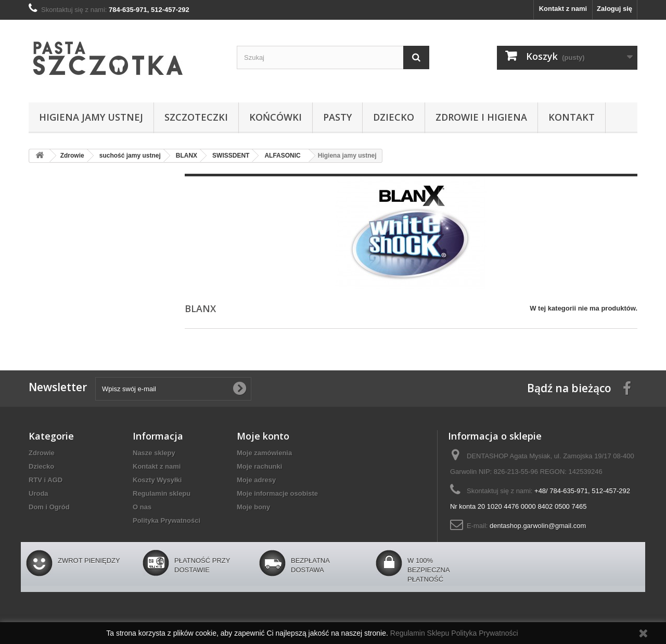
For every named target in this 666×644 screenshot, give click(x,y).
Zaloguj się (614, 9)
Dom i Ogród (49, 507)
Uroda (39, 493)
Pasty (337, 117)
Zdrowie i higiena (481, 117)
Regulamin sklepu (162, 493)
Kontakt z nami (563, 9)
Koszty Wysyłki (157, 480)
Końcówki (276, 117)
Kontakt (572, 117)
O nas (142, 507)
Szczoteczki (196, 117)
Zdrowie (42, 453)
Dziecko (394, 117)
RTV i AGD (46, 480)
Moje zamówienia (264, 453)
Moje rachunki (259, 466)
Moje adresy (256, 480)
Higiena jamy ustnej (91, 117)
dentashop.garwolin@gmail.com (538, 526)
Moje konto (263, 436)
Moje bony (253, 507)
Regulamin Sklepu (421, 633)
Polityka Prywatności (166, 520)
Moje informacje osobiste (277, 493)
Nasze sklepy (154, 453)
